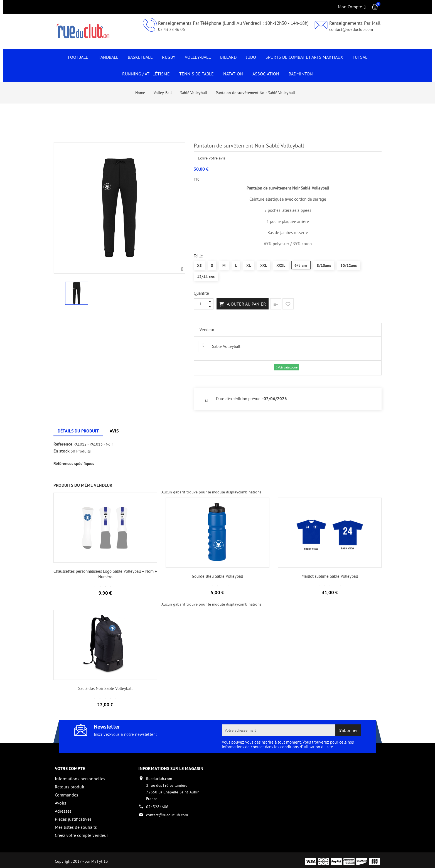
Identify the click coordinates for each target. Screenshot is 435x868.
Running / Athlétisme (146, 74)
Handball (108, 57)
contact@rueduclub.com (351, 29)
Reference (63, 444)
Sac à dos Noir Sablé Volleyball (105, 688)
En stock (62, 451)
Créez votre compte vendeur (81, 835)
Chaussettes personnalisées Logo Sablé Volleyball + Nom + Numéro (105, 574)
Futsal (360, 57)
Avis (114, 431)
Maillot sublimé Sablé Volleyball (330, 576)
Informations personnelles (80, 779)
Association (266, 74)
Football (78, 57)
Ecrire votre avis (210, 158)
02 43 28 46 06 (171, 29)
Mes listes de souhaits (76, 827)
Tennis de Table (196, 74)
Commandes (67, 795)
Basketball (140, 57)
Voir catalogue (287, 367)
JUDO (251, 57)
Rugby (169, 57)
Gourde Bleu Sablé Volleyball (217, 576)
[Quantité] (200, 304)
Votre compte (70, 768)
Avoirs (61, 803)
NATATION (233, 74)
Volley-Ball (198, 57)
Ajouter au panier (243, 304)
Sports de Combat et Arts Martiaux (304, 57)
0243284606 (157, 807)
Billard (228, 57)
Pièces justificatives (73, 819)
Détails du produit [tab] (78, 431)
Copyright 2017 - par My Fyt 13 (81, 859)
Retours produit (70, 787)
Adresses (63, 811)
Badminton (301, 74)
